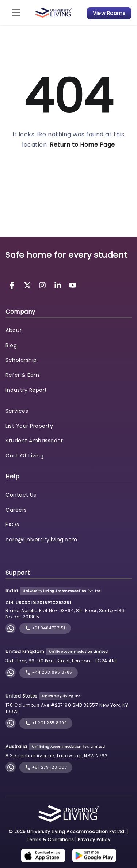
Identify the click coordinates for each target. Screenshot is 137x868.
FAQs (12, 525)
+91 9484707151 (45, 628)
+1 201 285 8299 (46, 723)
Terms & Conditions (50, 840)
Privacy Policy (94, 840)
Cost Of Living (24, 456)
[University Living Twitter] (28, 285)
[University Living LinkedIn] (59, 285)
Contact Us (21, 495)
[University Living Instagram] (43, 285)
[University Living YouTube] (73, 285)
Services (17, 411)
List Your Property (29, 426)
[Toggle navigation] (16, 12)
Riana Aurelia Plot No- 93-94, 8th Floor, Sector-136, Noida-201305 (65, 614)
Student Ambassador (34, 441)
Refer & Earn (22, 375)
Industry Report (26, 390)
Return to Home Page (82, 145)
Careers (16, 510)
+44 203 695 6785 (49, 672)
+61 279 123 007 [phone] (46, 767)
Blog (11, 345)
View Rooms (109, 13)
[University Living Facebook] (13, 285)
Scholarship (21, 360)
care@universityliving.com (41, 540)
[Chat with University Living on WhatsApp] (11, 628)
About (14, 330)
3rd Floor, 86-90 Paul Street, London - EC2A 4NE (61, 661)
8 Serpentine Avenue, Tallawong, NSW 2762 (56, 756)
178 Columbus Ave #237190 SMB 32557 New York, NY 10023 (67, 708)
